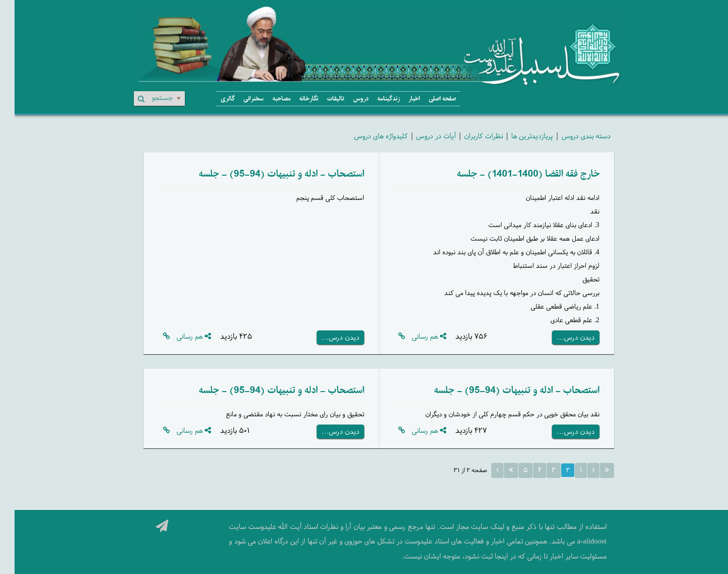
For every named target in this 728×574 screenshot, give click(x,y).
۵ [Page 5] (511, 470)
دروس (346, 99)
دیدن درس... (561, 337)
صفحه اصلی (428, 99)
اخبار (400, 99)
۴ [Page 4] (525, 470)
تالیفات (321, 99)
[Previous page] (579, 470)
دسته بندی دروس (572, 136)
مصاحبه (267, 99)
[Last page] (496, 470)
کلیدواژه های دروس (366, 136)
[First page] (592, 470)
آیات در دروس (421, 136)
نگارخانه (294, 99)
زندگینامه (374, 99)
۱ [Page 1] (566, 470)
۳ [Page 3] (539, 470)
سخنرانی (239, 99)
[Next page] (483, 470)
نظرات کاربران (469, 136)
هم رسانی (414, 336)
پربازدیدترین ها (518, 136)
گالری (213, 99)
